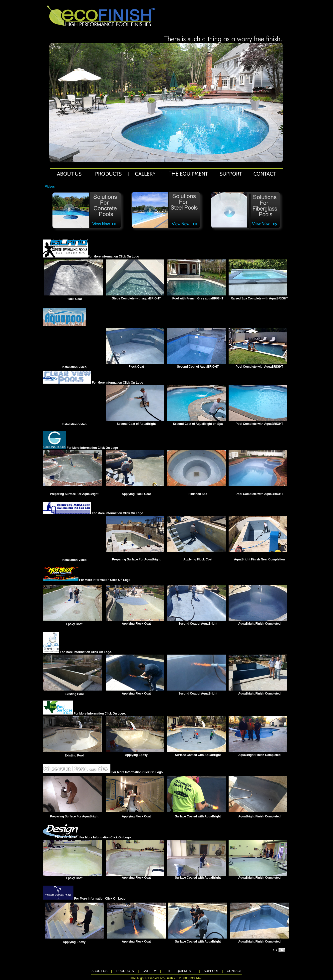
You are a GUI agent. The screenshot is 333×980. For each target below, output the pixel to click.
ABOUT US (99, 971)
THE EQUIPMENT (180, 971)
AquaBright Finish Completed (259, 624)
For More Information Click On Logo (114, 256)
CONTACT (234, 971)
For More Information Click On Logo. (87, 580)
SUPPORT (211, 971)
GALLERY (150, 971)
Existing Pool (74, 694)
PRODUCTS (125, 971)
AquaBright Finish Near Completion (259, 559)
